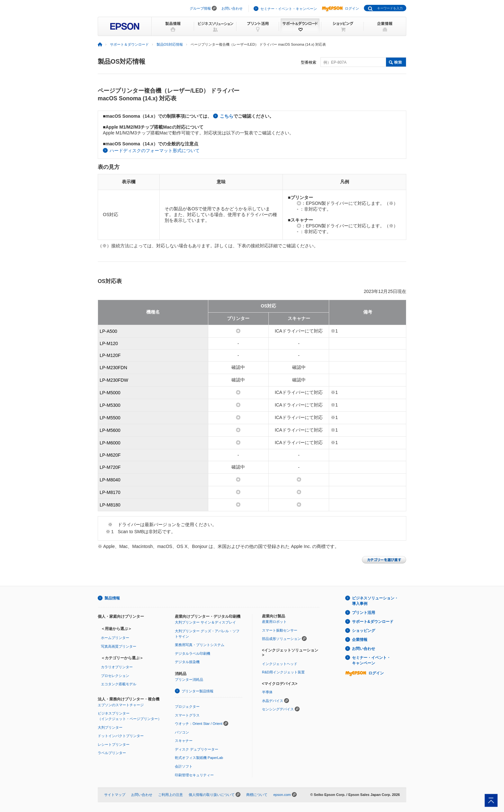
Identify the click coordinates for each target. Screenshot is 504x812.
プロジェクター (187, 707)
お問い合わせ (232, 8)
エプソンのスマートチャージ (121, 705)
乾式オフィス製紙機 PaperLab (199, 758)
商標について (257, 795)
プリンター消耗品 (189, 680)
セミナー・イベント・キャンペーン (289, 9)
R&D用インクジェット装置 (283, 672)
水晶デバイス (273, 701)
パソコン (182, 732)
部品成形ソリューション (281, 639)
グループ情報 (200, 8)
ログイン (340, 8)
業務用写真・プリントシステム (200, 645)
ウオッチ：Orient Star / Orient (199, 724)
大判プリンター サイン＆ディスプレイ (205, 622)
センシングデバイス (278, 709)
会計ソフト (184, 766)
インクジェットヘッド (280, 664)
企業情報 (360, 640)
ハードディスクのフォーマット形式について (155, 151)
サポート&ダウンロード (373, 622)
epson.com (282, 795)
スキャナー (184, 741)
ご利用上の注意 (171, 795)
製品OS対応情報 (170, 44)
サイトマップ (115, 795)
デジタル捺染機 (187, 662)
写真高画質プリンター (119, 646)
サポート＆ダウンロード (129, 44)
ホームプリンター (115, 638)
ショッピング (364, 631)
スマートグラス (187, 715)
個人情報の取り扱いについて (212, 795)
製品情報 (112, 598)
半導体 (267, 692)
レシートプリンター (114, 744)
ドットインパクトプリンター (121, 736)
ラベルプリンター (112, 753)
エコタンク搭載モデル (119, 684)
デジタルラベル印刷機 (193, 653)
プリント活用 (364, 613)
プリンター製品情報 (198, 691)
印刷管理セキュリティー (194, 775)
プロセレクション (115, 676)
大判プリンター (110, 727)
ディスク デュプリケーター (197, 749)
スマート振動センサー (280, 630)
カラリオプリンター (117, 667)
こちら (227, 116)
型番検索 (309, 62)
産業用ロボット (274, 622)
